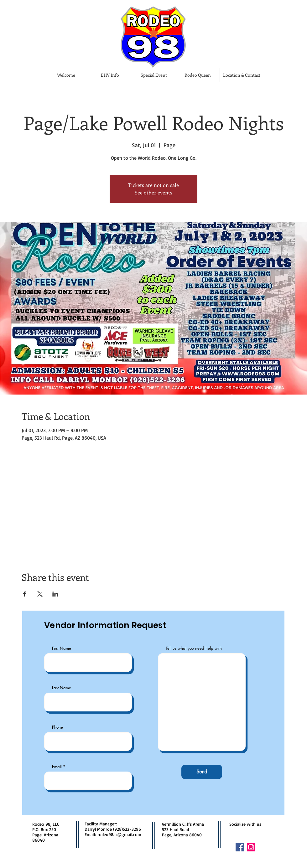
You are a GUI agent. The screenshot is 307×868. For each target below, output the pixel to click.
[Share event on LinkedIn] (55, 594)
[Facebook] (240, 847)
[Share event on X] (40, 594)
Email (57, 767)
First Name (62, 648)
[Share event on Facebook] (25, 594)
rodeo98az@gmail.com (119, 834)
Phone (57, 727)
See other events (153, 192)
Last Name (62, 688)
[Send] (202, 772)
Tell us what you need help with (194, 648)
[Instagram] (251, 847)
